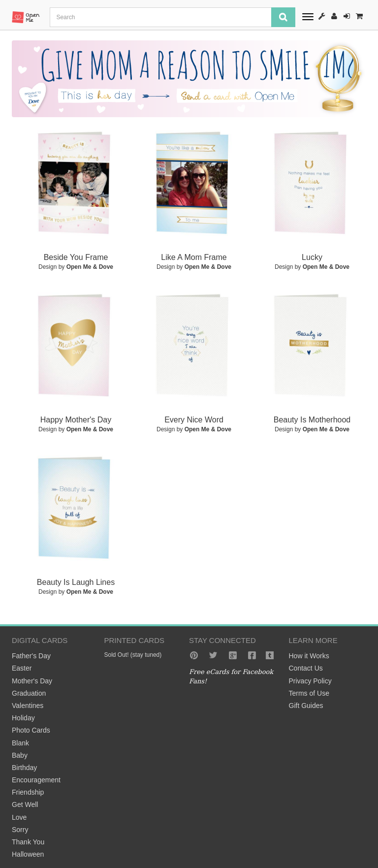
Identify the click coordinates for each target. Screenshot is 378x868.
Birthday (24, 768)
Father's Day (31, 656)
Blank (20, 743)
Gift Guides (306, 706)
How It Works (322, 16)
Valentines (28, 706)
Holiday (23, 718)
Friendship (28, 792)
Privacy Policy (310, 681)
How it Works (309, 656)
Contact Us (306, 668)
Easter (22, 668)
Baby (20, 755)
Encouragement (36, 780)
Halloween (28, 854)
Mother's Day (32, 681)
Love (19, 817)
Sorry (20, 830)
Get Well (25, 804)
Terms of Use (309, 693)
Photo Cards (31, 730)
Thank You (28, 842)
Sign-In (347, 16)
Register (334, 16)
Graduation (29, 693)
